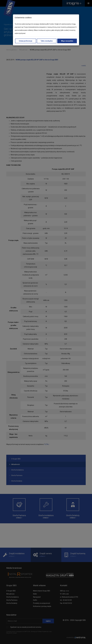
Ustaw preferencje (26, 41)
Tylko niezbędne (47, 41)
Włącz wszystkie (67, 41)
